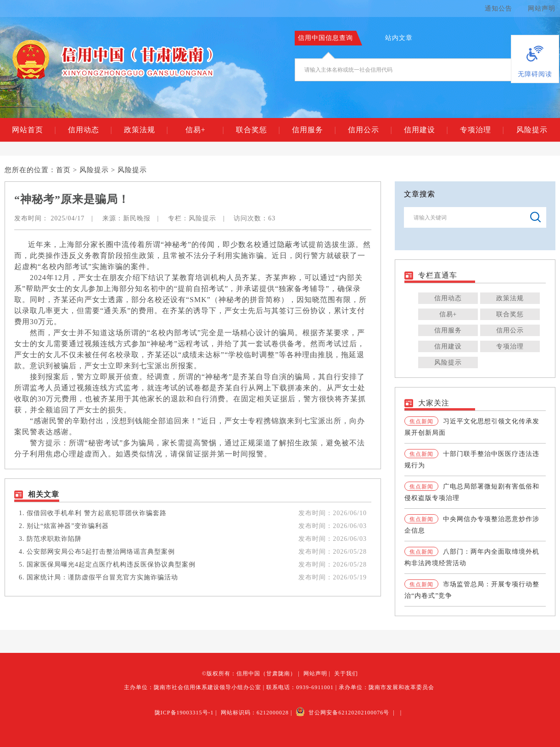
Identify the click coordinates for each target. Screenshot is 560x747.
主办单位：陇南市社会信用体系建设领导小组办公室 (193, 687)
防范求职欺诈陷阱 (54, 539)
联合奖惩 (258, 130)
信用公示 (370, 130)
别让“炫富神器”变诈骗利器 (68, 526)
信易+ (204, 130)
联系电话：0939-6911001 (300, 687)
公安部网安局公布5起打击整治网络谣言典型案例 (101, 552)
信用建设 (426, 130)
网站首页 (34, 130)
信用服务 (314, 130)
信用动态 (90, 130)
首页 (63, 170)
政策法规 (146, 130)
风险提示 (532, 130)
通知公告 (498, 8)
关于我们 (346, 674)
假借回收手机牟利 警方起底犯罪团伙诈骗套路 (97, 513)
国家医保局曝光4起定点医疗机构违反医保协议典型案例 (111, 564)
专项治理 (482, 130)
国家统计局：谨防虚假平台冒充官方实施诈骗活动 (102, 577)
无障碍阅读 (535, 74)
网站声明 (542, 8)
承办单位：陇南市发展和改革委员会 (386, 687)
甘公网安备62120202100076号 (342, 713)
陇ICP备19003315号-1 (184, 713)
